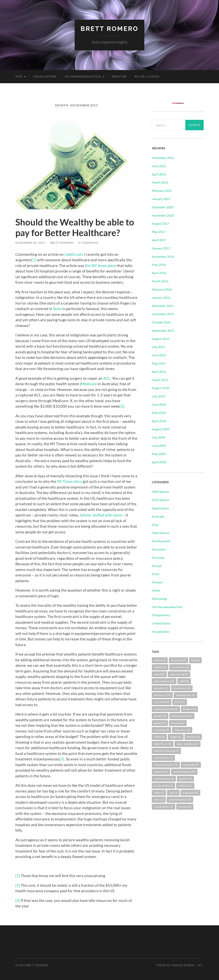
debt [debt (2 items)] (184, 681)
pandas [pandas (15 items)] (161, 772)
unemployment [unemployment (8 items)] (180, 799)
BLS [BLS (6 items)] (195, 660)
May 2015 (159, 363)
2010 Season (161, 500)
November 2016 (163, 256)
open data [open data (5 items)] (191, 765)
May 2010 (159, 413)
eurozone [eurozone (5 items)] (162, 702)
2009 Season (161, 492)
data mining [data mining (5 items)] (179, 674)
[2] (122, 406)
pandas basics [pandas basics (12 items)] (184, 772)
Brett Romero (109, 29)
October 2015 (161, 322)
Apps (19, 77)
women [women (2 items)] (185, 807)
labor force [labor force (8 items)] (163, 744)
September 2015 (163, 330)
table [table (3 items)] (159, 793)
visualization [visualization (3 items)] (164, 807)
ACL (107, 378)
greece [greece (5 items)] (160, 723)
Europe (157, 566)
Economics (159, 549)
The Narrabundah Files (83, 77)
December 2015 (163, 306)
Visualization (161, 631)
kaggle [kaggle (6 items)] (176, 737)
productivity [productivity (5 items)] (163, 786)
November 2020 (163, 215)
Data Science (161, 533)
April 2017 (159, 240)
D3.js (155, 525)
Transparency (161, 615)
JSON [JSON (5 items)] (159, 737)
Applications (160, 508)
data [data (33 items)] (159, 674)
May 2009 (159, 454)
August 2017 (161, 223)
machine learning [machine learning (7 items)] (166, 751)
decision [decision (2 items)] (161, 688)
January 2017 (161, 248)
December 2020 (163, 207)
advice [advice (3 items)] (160, 660)
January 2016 (161, 298)
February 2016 (162, 289)
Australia (158, 516)
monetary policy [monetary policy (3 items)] (166, 765)
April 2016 (159, 273)
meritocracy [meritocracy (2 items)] (163, 758)
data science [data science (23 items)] (164, 681)
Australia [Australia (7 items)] (178, 660)
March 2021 (160, 182)
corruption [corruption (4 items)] (180, 667)
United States (161, 623)
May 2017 (159, 232)
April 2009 (159, 462)
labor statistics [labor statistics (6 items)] (187, 744)
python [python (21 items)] (185, 786)
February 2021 (162, 191)
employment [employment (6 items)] (185, 695)
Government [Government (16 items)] (182, 716)
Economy (158, 557)
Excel (155, 574)
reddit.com (73, 254)
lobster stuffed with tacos (101, 515)
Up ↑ (201, 965)
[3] (62, 759)
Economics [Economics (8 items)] (182, 688)
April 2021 (159, 174)
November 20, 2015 (30, 243)
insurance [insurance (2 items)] (182, 730)
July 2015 (158, 347)
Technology (160, 599)
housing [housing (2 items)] (178, 723)
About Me (119, 77)
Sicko (57, 309)
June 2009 (159, 446)
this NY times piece (101, 266)
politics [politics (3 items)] (185, 779)
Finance (157, 582)
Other (156, 590)
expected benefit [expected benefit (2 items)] (166, 709)
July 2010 (158, 396)
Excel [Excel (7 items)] (180, 702)
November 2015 (163, 314)
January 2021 (161, 199)
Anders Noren (183, 965)
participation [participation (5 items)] (164, 779)
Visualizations (45, 77)
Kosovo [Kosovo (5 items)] (193, 737)
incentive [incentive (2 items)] (161, 730)
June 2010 (159, 404)
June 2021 (159, 166)
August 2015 (161, 339)
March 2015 (160, 380)
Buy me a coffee (147, 77)
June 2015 (159, 355)
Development (161, 541)
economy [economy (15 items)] (162, 695)
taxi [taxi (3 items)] (173, 793)
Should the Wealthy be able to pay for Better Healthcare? (75, 227)
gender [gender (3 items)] (160, 716)
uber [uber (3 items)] (159, 799)
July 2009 (158, 437)
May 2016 (159, 265)
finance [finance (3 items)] (189, 709)
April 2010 (159, 421)
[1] (34, 260)
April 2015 (159, 372)
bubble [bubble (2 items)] (160, 667)
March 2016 (160, 281)
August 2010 (161, 388)
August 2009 (161, 429)
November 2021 (163, 158)
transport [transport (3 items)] (190, 793)
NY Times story (70, 481)
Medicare (89, 384)
